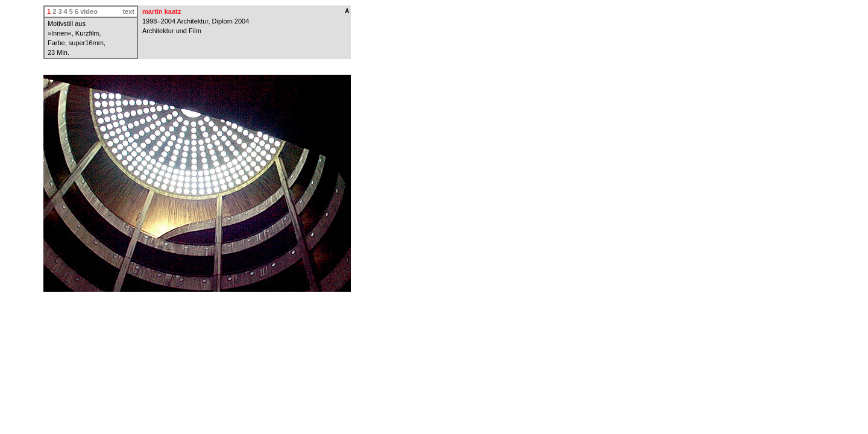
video (89, 11)
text (128, 11)
